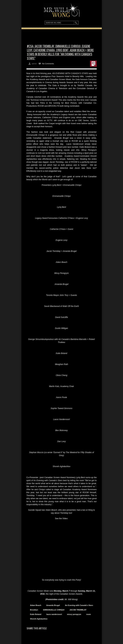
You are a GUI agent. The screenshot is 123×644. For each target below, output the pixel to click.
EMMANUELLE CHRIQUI (54, 610)
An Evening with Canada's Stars (79, 605)
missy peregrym (74, 614)
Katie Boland (36, 614)
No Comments (48, 64)
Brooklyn (34, 610)
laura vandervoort (54, 614)
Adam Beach (36, 605)
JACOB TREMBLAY (78, 610)
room (89, 614)
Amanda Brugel (53, 605)
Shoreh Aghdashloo (39, 619)
